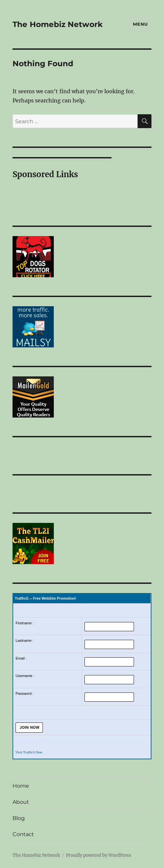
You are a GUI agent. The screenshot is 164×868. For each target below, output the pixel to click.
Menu (140, 24)
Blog (19, 818)
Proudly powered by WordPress (99, 855)
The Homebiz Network (58, 24)
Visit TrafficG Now (29, 752)
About (21, 802)
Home (21, 786)
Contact (23, 834)
